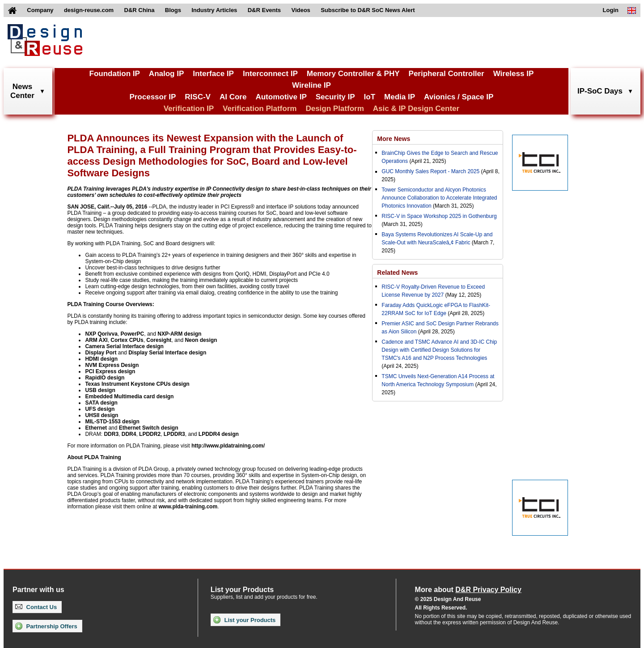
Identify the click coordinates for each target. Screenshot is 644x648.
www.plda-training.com (188, 507)
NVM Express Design (112, 365)
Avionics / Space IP (459, 97)
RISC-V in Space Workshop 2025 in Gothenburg (439, 216)
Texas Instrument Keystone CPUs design (137, 384)
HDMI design (101, 359)
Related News (397, 273)
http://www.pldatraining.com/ (228, 446)
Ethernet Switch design (149, 428)
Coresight (159, 340)
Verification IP (189, 109)
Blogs (173, 10)
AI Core (233, 97)
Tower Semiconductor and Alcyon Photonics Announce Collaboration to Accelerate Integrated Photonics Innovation (439, 198)
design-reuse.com (89, 10)
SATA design (101, 403)
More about (468, 590)
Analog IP (166, 74)
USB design (100, 390)
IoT (370, 97)
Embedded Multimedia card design (129, 396)
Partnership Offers (46, 626)
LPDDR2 (150, 434)
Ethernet (96, 428)
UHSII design (102, 415)
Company (40, 10)
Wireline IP (311, 85)
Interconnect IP (270, 74)
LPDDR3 (174, 434)
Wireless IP (514, 74)
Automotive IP (281, 97)
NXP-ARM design (179, 334)
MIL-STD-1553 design (112, 422)
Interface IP (213, 74)
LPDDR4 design (219, 434)
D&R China (140, 10)
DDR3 (111, 434)
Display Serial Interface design (167, 353)
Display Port (101, 353)
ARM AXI (96, 340)
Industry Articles (214, 10)
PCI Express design (110, 371)
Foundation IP (115, 74)
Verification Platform (260, 109)
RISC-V (198, 97)
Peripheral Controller (447, 74)
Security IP (335, 97)
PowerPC (133, 334)
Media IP (400, 97)
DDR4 (129, 434)
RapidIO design (105, 378)
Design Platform (335, 109)
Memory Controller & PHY (353, 74)
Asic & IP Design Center (416, 109)
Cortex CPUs (127, 340)
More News (394, 139)
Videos (301, 10)
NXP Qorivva (101, 334)
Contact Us (36, 607)
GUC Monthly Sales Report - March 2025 (430, 171)
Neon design (201, 340)
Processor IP (153, 97)
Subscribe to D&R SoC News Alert (368, 10)
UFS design (100, 409)
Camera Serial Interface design (124, 346)
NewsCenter (22, 91)
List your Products (244, 620)
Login (611, 10)
